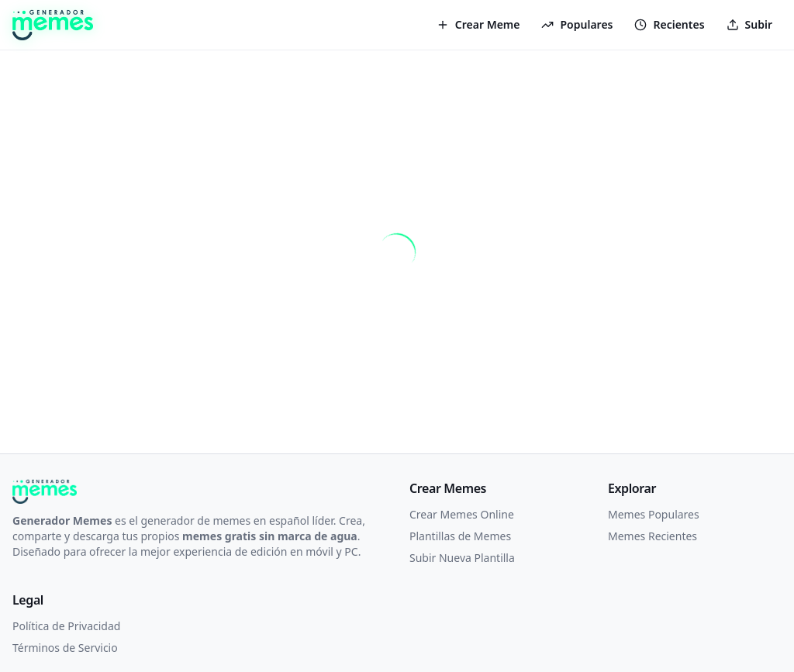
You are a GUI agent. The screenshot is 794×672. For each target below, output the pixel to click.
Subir (749, 24)
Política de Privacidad (66, 626)
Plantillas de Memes (460, 536)
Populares (577, 24)
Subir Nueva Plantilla (462, 558)
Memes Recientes (652, 536)
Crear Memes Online (462, 514)
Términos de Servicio (65, 648)
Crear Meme (478, 24)
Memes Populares (654, 514)
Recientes (669, 24)
